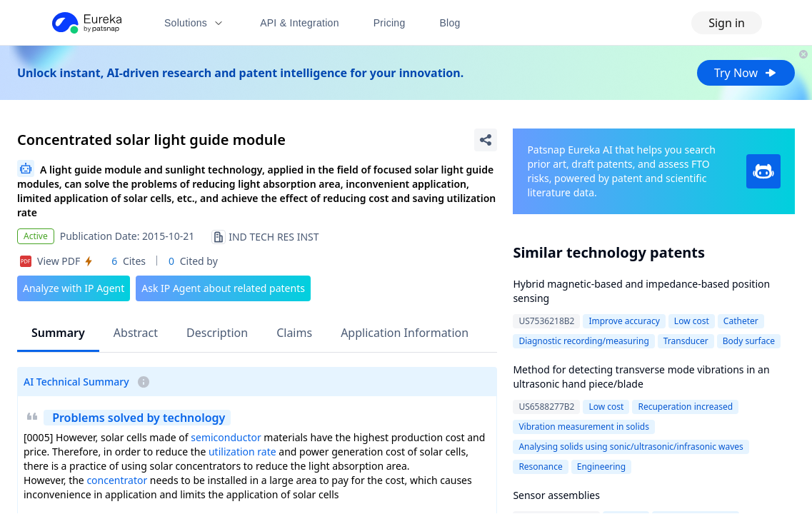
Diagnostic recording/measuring (583, 341)
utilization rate (242, 452)
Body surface (749, 341)
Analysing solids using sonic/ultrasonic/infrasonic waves (631, 447)
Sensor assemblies (556, 495)
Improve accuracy (624, 321)
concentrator (117, 480)
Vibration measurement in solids (584, 427)
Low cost (692, 321)
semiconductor (226, 437)
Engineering (601, 467)
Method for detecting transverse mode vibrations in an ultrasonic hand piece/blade (641, 377)
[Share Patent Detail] (486, 140)
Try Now (746, 73)
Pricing (390, 23)
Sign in (727, 23)
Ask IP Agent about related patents (223, 288)
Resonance (540, 467)
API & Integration (300, 23)
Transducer (686, 341)
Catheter (741, 321)
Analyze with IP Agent (74, 288)
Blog (450, 23)
